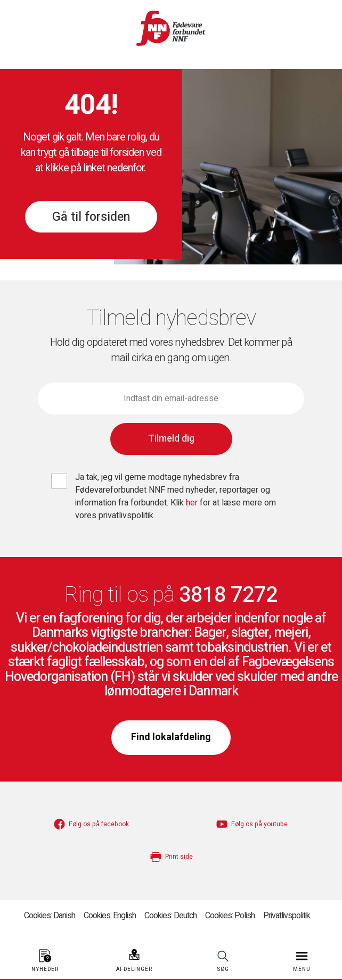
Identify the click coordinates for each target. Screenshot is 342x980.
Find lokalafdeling (171, 737)
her (193, 503)
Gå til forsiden (91, 217)
